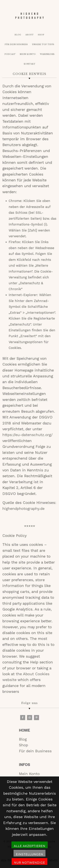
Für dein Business (35, 751)
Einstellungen (29, 854)
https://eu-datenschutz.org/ (27, 435)
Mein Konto (29, 774)
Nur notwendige (29, 863)
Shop (23, 745)
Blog (23, 739)
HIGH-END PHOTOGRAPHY (30, 16)
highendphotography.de (23, 509)
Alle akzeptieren (30, 846)
